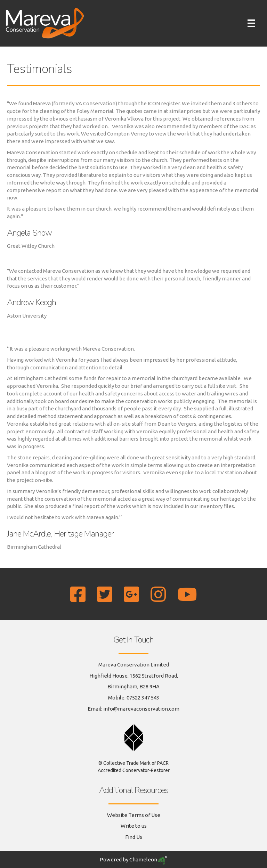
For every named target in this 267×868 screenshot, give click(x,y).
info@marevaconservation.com (141, 709)
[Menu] (251, 23)
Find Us (134, 837)
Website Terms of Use (134, 815)
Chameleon (148, 859)
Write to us (134, 826)
